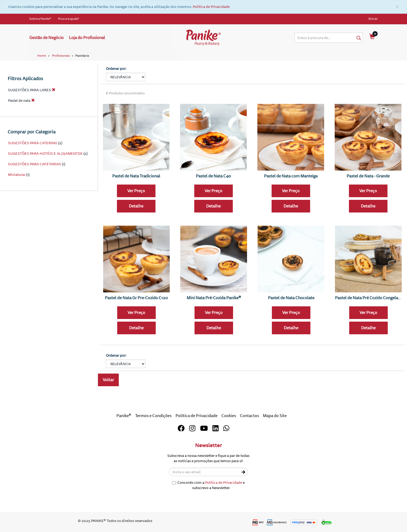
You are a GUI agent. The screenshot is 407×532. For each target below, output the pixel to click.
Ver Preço (136, 191)
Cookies (229, 416)
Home (42, 56)
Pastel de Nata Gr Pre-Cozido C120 (136, 298)
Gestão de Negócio (46, 38)
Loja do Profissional (87, 38)
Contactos (249, 416)
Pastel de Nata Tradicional (136, 176)
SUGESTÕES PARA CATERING (33, 143)
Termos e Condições (153, 416)
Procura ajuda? (68, 19)
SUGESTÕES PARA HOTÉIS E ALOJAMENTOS (45, 154)
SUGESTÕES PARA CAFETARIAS (34, 164)
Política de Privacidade (211, 7)
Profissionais (61, 56)
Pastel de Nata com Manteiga (291, 176)
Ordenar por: (116, 69)
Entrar (373, 19)
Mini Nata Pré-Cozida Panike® (214, 298)
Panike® (124, 416)
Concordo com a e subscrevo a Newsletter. (208, 485)
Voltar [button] (108, 380)
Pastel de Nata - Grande (368, 176)
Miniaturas (17, 175)
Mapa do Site (275, 416)
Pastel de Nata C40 (213, 176)
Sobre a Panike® (40, 19)
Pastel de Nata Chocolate (291, 298)
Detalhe (136, 206)
